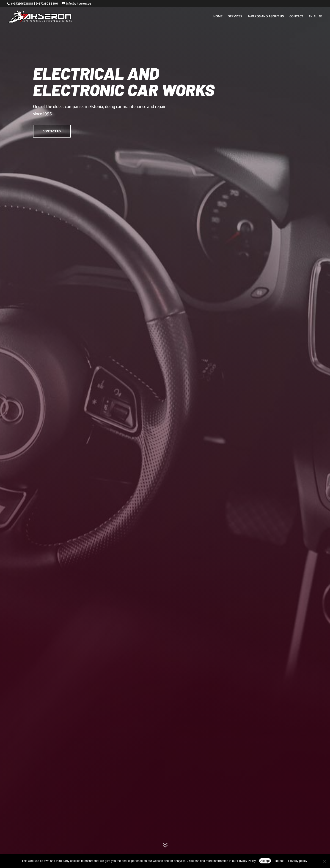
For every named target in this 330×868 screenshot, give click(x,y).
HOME (218, 16)
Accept (265, 861)
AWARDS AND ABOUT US (266, 16)
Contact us (52, 131)
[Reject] (324, 861)
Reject (279, 861)
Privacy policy (298, 861)
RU (316, 16)
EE (320, 16)
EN (311, 16)
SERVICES (235, 16)
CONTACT (296, 16)
